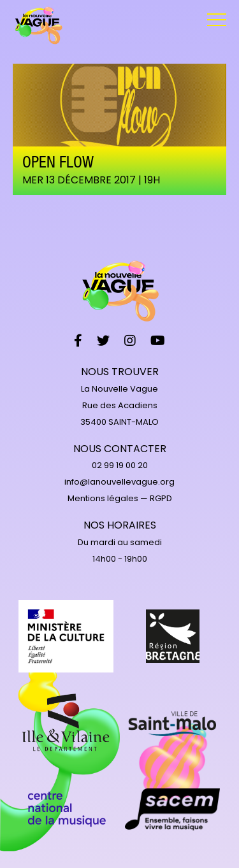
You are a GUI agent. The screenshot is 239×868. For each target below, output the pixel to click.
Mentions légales (103, 498)
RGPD (161, 498)
